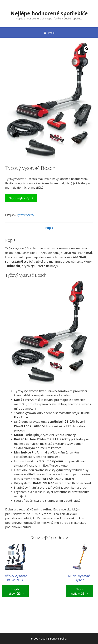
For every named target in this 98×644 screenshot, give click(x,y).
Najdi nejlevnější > (21, 198)
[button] (87, 49)
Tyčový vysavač (26, 215)
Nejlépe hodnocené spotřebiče (49, 13)
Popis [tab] (49, 228)
